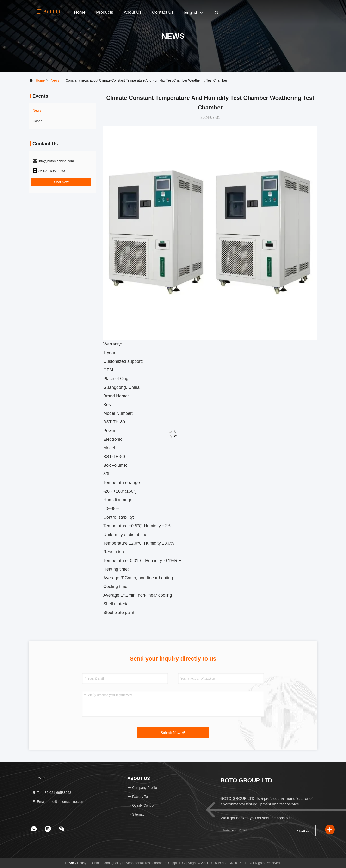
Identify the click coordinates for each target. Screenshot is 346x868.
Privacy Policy (76, 863)
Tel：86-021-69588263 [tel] (52, 793)
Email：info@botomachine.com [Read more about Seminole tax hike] (58, 802)
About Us (133, 12)
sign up (302, 830)
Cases (37, 121)
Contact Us (163, 12)
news (55, 80)
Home (80, 12)
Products (105, 12)
